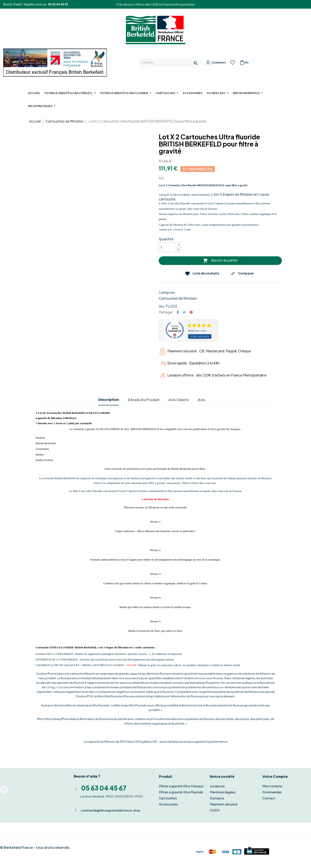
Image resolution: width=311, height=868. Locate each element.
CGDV (215, 810)
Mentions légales (223, 792)
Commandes (272, 792)
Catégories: (167, 292)
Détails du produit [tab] (144, 400)
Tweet (184, 312)
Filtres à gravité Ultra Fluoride (181, 792)
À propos (217, 798)
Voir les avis (200, 336)
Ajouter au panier (220, 261)
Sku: (162, 306)
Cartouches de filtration (178, 298)
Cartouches (168, 798)
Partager (178, 312)
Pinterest (191, 312)
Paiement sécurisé (224, 804)
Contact (269, 798)
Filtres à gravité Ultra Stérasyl (181, 786)
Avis (202, 400)
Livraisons (217, 786)
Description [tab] (109, 399)
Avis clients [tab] (179, 400)
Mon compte (272, 786)
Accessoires (168, 804)
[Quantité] (167, 247)
